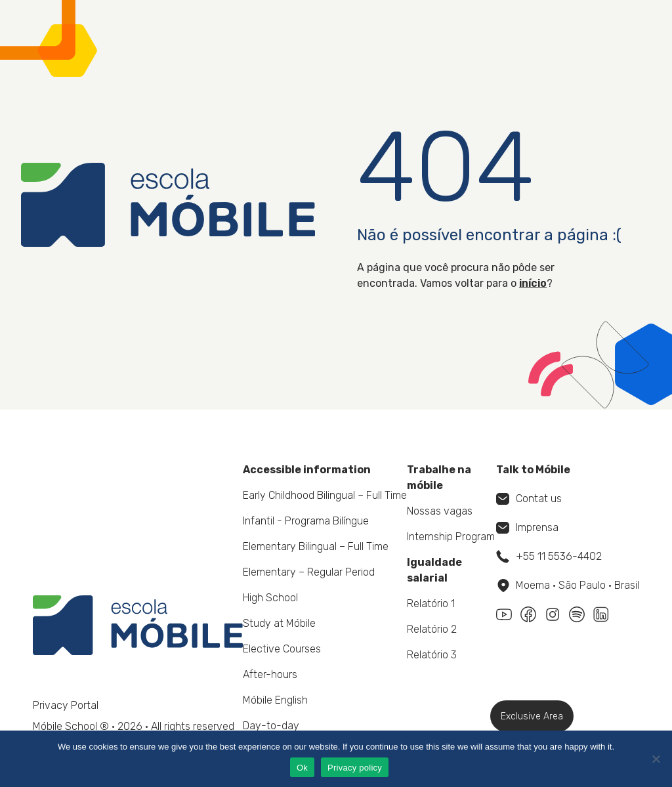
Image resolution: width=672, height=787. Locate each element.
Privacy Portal (66, 705)
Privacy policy (355, 768)
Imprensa (527, 527)
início (533, 283)
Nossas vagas (440, 511)
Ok (302, 768)
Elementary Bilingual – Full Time (316, 546)
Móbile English (275, 700)
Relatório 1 (431, 604)
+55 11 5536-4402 (549, 557)
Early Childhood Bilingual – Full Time (325, 495)
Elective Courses (282, 649)
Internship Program (451, 537)
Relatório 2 (432, 629)
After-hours (270, 674)
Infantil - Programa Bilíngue (306, 521)
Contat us (529, 499)
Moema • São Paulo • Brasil (568, 585)
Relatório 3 (432, 655)
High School (270, 598)
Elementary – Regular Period (309, 572)
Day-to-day (271, 726)
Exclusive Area (532, 716)
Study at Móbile (279, 623)
